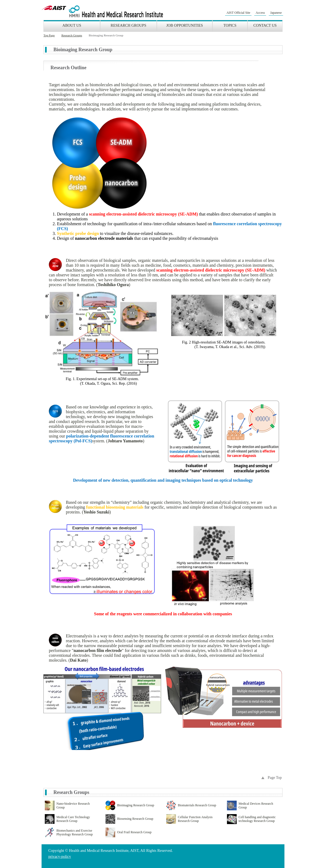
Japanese (276, 13)
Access (260, 13)
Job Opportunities (185, 25)
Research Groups (128, 25)
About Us (72, 25)
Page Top (275, 778)
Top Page (49, 35)
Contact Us (265, 25)
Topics (230, 25)
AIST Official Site (238, 13)
